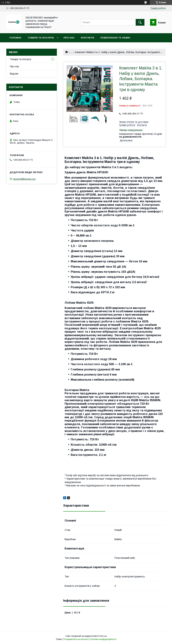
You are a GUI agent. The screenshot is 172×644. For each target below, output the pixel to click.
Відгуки (14, 74)
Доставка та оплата (23, 47)
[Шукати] (140, 22)
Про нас (69, 38)
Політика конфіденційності (103, 639)
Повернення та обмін (115, 38)
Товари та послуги (41, 38)
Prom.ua (103, 636)
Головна (15, 38)
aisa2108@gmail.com (24, 179)
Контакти (87, 38)
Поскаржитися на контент (76, 639)
